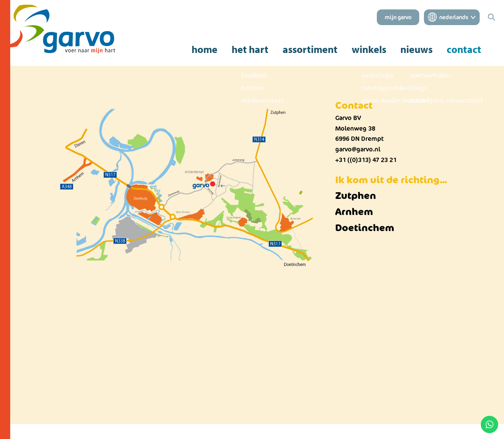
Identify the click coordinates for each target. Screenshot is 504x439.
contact (464, 49)
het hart (250, 49)
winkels (369, 49)
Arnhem (354, 211)
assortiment (310, 49)
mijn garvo (398, 17)
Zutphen (356, 195)
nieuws (416, 49)
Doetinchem (365, 227)
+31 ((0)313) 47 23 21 (366, 160)
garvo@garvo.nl (358, 149)
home (205, 49)
